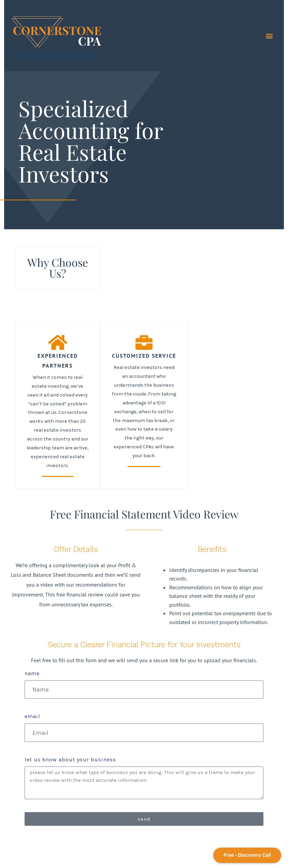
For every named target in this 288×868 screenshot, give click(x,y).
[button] (269, 36)
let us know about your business (70, 759)
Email (32, 716)
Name (32, 673)
